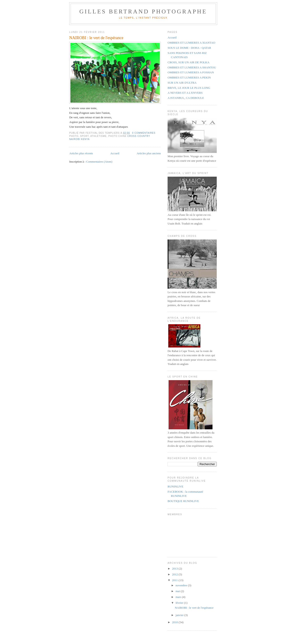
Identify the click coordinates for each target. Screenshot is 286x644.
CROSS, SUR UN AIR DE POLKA (188, 62)
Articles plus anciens (149, 153)
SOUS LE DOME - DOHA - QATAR (189, 48)
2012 (175, 574)
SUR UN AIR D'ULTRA (182, 83)
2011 (175, 580)
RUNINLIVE (176, 486)
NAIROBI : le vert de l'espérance (96, 38)
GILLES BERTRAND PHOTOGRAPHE (143, 12)
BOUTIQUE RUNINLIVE (183, 501)
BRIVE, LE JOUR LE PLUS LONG (189, 88)
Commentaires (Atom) (99, 162)
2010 (175, 622)
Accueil (115, 153)
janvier (180, 615)
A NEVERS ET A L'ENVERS (185, 93)
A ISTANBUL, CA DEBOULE (186, 98)
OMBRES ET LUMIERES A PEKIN (189, 77)
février (180, 603)
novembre (182, 585)
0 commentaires (144, 133)
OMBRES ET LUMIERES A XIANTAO (191, 43)
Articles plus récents (81, 153)
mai (178, 591)
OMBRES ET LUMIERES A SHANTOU (192, 67)
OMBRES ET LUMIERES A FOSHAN (191, 72)
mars (179, 597)
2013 (175, 569)
